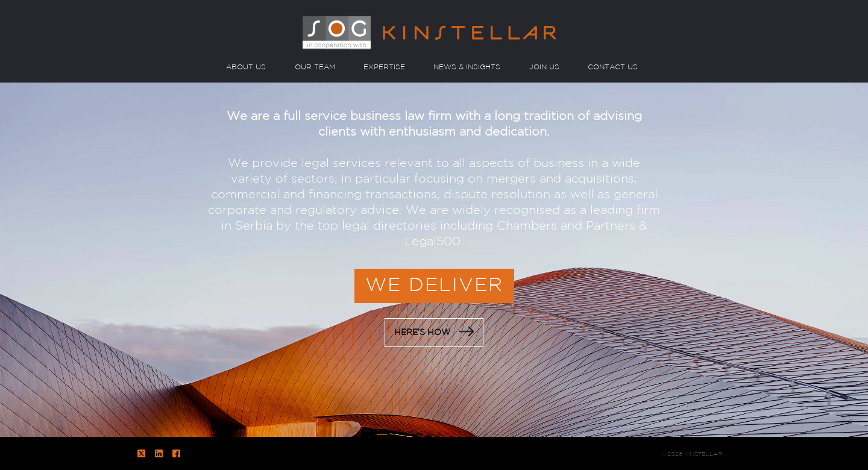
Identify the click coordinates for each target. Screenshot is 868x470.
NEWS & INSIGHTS (467, 67)
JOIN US (544, 67)
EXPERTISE (384, 67)
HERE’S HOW (434, 331)
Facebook (176, 453)
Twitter (141, 453)
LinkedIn (159, 453)
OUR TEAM (315, 67)
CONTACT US (613, 67)
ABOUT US (246, 67)
